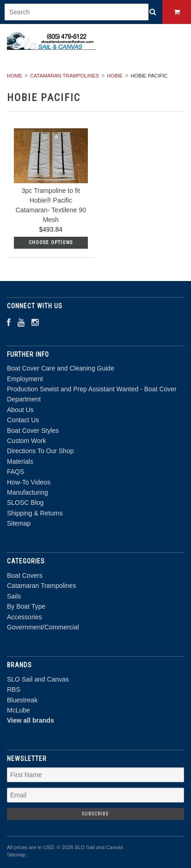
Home (15, 76)
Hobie (115, 76)
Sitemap (19, 523)
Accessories (24, 617)
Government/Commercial (43, 627)
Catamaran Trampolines (65, 76)
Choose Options (51, 242)
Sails (14, 596)
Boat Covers (25, 575)
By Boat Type (26, 606)
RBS (14, 689)
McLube (18, 710)
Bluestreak (22, 700)
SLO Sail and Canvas (38, 679)
